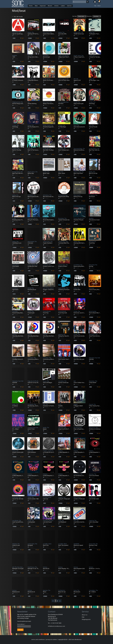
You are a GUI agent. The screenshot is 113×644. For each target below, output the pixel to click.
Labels (63, 6)
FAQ (95, 6)
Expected (43, 6)
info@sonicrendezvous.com (56, 626)
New (36, 6)
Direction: (89, 16)
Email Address (21, 624)
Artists (56, 6)
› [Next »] (60, 601)
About (99, 6)
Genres (69, 6)
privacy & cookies (51, 639)
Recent (50, 6)
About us (85, 615)
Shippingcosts (86, 619)
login (23, 38)
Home (31, 6)
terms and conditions (38, 639)
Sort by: (75, 16)
